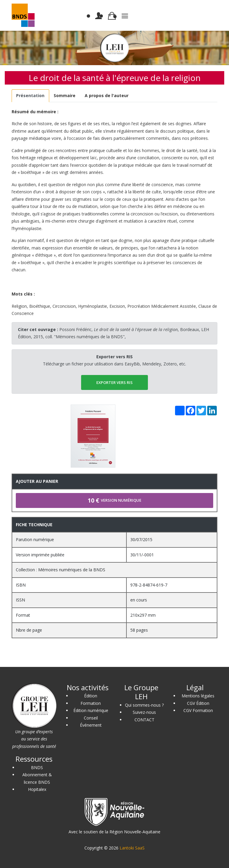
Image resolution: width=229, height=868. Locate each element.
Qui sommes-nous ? (144, 705)
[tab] (30, 96)
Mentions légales (198, 696)
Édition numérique (91, 710)
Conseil (91, 718)
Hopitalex (37, 789)
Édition (91, 696)
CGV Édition (198, 703)
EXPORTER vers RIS (114, 382)
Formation (91, 703)
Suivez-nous (144, 712)
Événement (91, 725)
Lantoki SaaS (132, 848)
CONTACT (144, 720)
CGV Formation (198, 710)
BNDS (37, 767)
